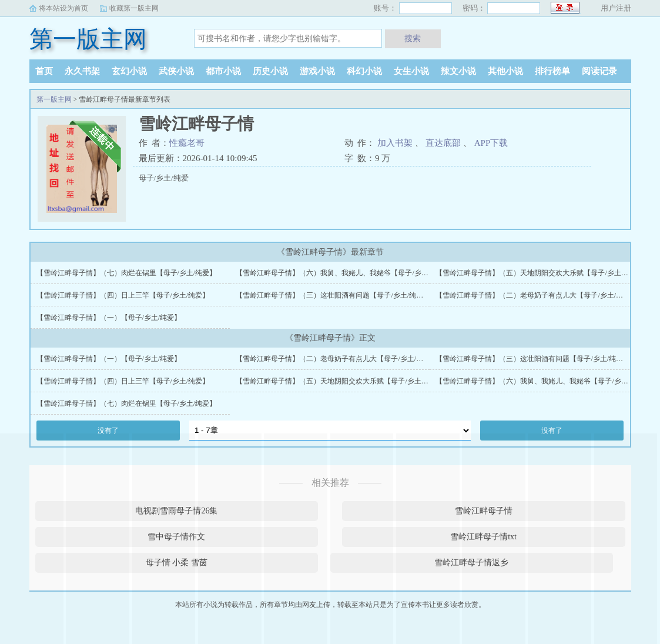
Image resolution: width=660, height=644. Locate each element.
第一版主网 (88, 39)
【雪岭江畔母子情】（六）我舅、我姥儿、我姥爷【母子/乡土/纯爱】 (344, 273)
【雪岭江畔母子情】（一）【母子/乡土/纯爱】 (109, 318)
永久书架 (82, 71)
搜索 (413, 38)
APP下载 (491, 143)
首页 (44, 71)
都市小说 (223, 71)
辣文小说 (458, 71)
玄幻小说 (129, 71)
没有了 (108, 431)
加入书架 (395, 143)
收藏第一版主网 (134, 8)
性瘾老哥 (187, 143)
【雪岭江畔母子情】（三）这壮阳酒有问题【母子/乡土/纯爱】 (333, 295)
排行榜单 (552, 71)
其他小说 (505, 71)
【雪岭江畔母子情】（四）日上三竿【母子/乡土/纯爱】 (123, 295)
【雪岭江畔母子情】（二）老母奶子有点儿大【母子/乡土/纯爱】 (536, 295)
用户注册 (616, 8)
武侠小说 (176, 71)
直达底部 (443, 143)
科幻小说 (364, 71)
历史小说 (270, 71)
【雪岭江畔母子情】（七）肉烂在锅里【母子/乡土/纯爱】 (127, 273)
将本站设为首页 (63, 8)
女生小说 (411, 71)
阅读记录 (599, 71)
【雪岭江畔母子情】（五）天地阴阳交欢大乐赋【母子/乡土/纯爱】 (540, 273)
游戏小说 (317, 71)
